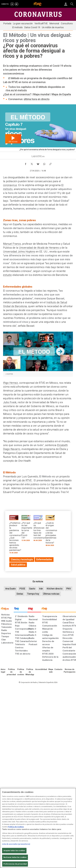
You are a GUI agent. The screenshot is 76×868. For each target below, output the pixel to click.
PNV (69, 589)
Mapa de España (61, 94)
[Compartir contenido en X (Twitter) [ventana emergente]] (32, 163)
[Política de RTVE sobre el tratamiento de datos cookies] (21, 672)
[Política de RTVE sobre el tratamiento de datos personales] (11, 672)
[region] (38, 828)
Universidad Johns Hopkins (19, 252)
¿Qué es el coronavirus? (17, 94)
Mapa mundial (41, 94)
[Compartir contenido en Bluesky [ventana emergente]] (38, 163)
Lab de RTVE (25, 480)
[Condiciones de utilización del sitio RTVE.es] (3, 671)
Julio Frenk (10, 402)
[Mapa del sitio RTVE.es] (51, 671)
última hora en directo (37, 99)
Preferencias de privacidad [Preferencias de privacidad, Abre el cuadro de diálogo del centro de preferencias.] (15, 864)
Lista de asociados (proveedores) (16, 844)
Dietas (20, 594)
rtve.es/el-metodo (16, 90)
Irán (41, 589)
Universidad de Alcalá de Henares (39, 248)
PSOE (22, 589)
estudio (7, 275)
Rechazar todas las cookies (15, 857)
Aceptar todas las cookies (14, 851)
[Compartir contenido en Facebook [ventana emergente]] (26, 163)
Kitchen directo (55, 589)
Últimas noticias (51, 594)
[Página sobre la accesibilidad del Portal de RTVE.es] (41, 669)
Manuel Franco (12, 244)
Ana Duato (10, 589)
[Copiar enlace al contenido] (50, 163)
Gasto (32, 589)
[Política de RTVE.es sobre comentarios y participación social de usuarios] (70, 671)
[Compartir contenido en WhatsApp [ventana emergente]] (44, 163)
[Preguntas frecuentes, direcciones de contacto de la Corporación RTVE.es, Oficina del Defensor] (58, 669)
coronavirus (10, 185)
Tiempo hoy (33, 594)
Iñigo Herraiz (11, 383)
